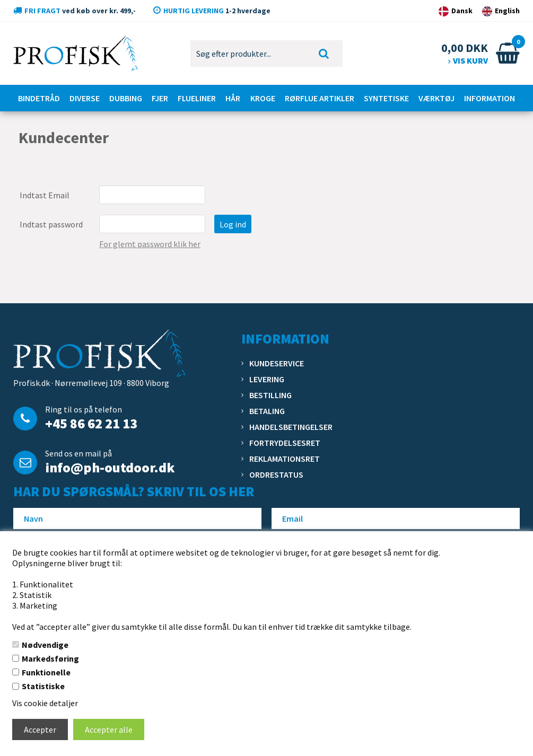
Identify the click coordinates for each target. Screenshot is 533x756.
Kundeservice (277, 363)
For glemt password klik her (150, 244)
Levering (267, 379)
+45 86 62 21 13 (91, 423)
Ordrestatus (276, 474)
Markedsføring (50, 658)
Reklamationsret (285, 459)
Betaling (267, 411)
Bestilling (270, 395)
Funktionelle (46, 672)
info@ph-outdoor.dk (110, 467)
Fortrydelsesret (285, 443)
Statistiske (43, 686)
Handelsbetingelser (291, 427)
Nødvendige (45, 645)
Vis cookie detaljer (45, 703)
